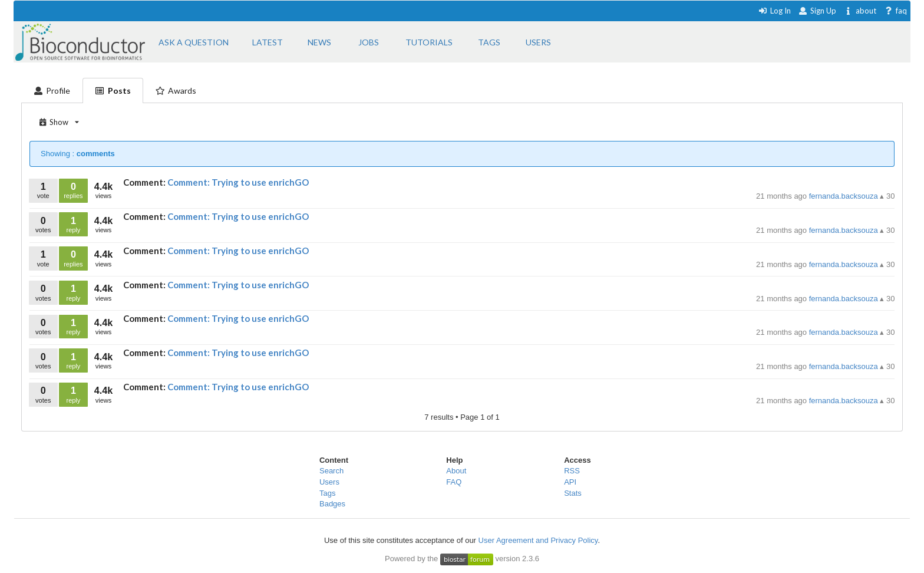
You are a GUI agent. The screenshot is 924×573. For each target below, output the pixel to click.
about (860, 11)
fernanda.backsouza (845, 196)
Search (331, 471)
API (570, 482)
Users (329, 482)
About (456, 471)
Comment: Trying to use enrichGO (238, 182)
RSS (572, 471)
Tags (327, 493)
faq (895, 11)
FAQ (454, 482)
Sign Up (817, 11)
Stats (573, 493)
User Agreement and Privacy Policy (538, 540)
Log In (775, 11)
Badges (332, 504)
